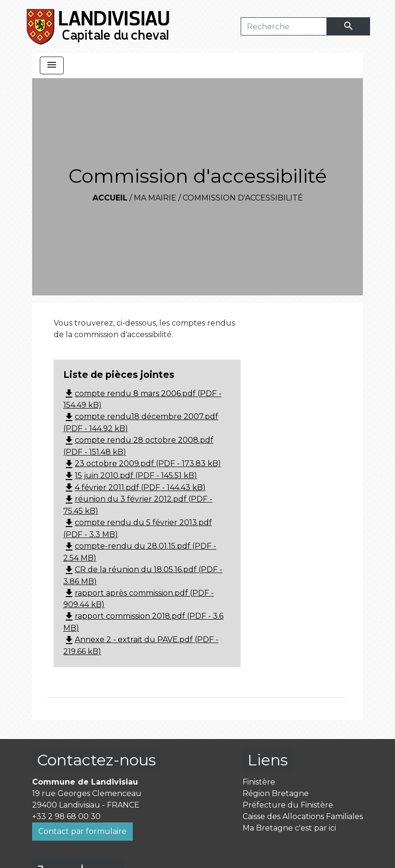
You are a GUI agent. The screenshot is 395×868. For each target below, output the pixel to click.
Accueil (110, 198)
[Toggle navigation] (52, 65)
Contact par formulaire (82, 831)
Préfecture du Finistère (288, 805)
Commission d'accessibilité (243, 198)
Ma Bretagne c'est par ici (289, 828)
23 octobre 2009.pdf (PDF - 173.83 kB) (142, 463)
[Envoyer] (349, 26)
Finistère (259, 782)
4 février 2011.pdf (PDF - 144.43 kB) (134, 487)
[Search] (284, 26)
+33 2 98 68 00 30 (66, 816)
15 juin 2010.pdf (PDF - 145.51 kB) (130, 475)
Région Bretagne (276, 793)
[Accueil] (99, 26)
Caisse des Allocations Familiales (303, 816)
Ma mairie (155, 198)
